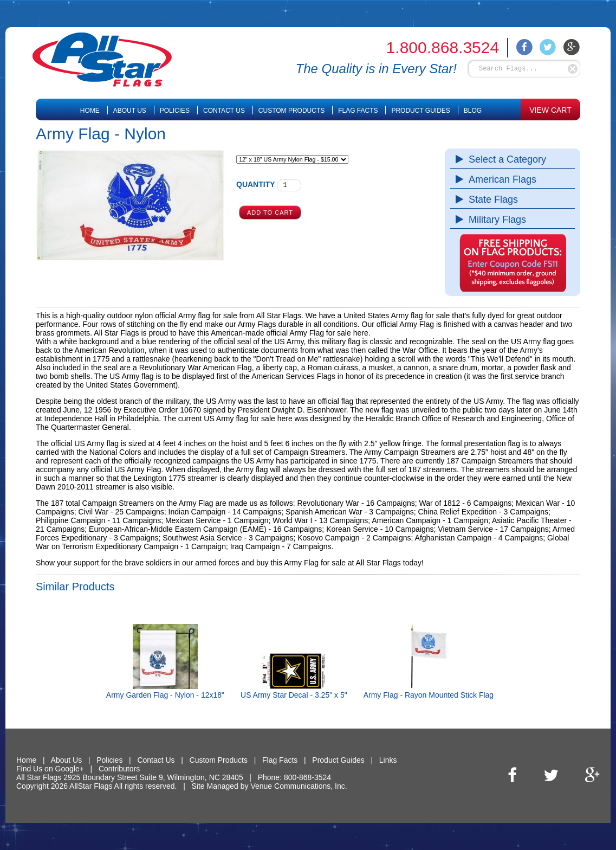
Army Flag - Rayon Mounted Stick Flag (429, 695)
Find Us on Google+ (50, 769)
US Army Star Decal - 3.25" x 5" (294, 695)
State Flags (491, 199)
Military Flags (495, 220)
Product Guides (420, 111)
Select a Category (505, 159)
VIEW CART (550, 110)
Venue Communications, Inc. (299, 786)
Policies (175, 111)
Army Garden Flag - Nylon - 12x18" (165, 695)
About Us (130, 111)
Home (90, 111)
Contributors (119, 769)
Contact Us (224, 111)
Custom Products (291, 111)
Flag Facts (358, 111)
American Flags (500, 179)
